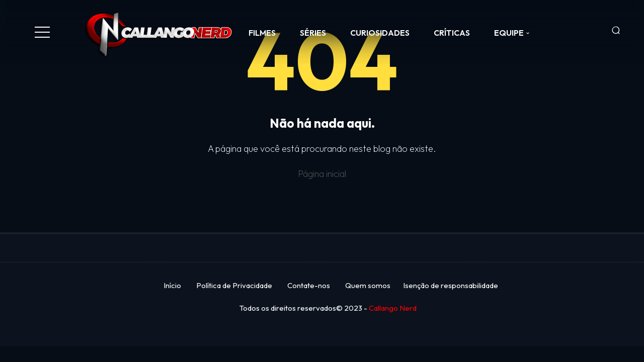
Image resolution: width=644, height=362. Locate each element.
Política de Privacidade (234, 285)
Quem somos (368, 285)
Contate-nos (309, 285)
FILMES (262, 33)
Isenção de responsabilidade (451, 285)
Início (172, 285)
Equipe (509, 33)
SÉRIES (313, 33)
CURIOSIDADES (380, 33)
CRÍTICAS (452, 33)
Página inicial (322, 174)
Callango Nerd (393, 308)
